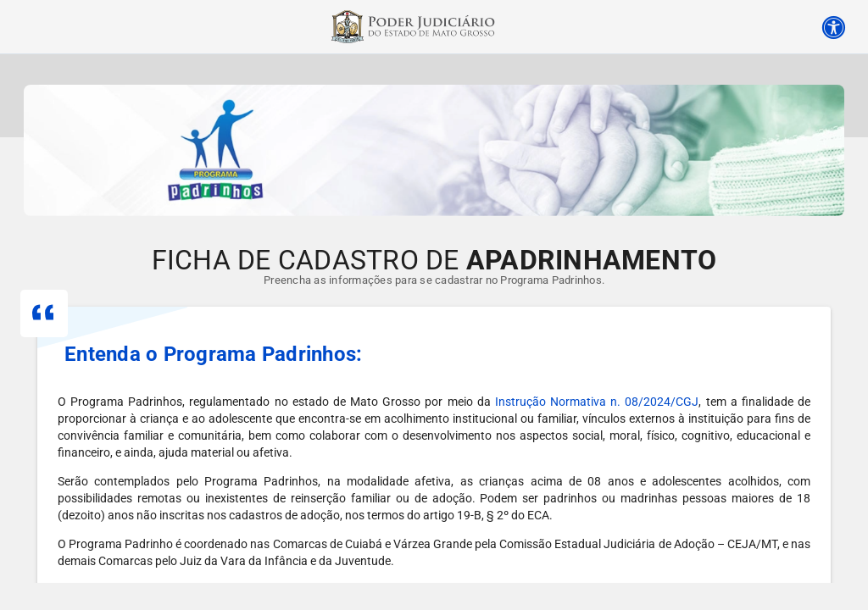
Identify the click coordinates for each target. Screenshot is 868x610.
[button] (434, 354)
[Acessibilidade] (833, 25)
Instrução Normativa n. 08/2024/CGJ (597, 402)
